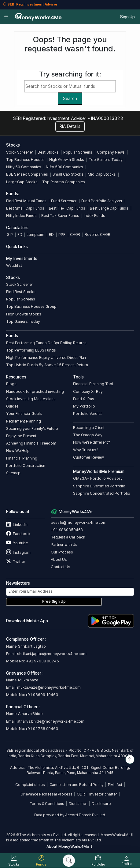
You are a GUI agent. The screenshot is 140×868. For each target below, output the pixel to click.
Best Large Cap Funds (109, 208)
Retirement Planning (23, 421)
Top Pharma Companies (63, 182)
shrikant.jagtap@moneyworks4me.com (52, 654)
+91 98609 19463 (42, 695)
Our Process (62, 552)
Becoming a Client (89, 428)
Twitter (16, 562)
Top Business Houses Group (31, 306)
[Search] (69, 861)
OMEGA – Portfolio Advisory (98, 478)
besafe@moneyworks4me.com (79, 522)
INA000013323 (107, 118)
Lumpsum (35, 235)
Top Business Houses (25, 160)
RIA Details (70, 126)
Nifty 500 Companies (64, 167)
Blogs (11, 384)
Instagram (18, 552)
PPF (62, 235)
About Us (59, 559)
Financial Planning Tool (93, 384)
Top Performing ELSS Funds (31, 350)
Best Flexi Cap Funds (67, 208)
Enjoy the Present (21, 436)
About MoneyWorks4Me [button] (70, 847)
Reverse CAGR (97, 235)
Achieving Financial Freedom (31, 443)
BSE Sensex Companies (27, 174)
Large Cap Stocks (22, 182)
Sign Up (127, 17)
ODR (81, 794)
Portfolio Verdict (87, 414)
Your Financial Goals (24, 414)
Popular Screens (78, 152)
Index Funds (94, 216)
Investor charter (103, 794)
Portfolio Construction (26, 466)
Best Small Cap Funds (25, 208)
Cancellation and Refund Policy (77, 785)
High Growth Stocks (67, 160)
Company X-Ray (88, 391)
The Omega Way (88, 435)
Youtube (17, 543)
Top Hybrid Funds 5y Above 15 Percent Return (47, 365)
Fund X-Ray (84, 399)
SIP (9, 235)
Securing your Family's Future (32, 428)
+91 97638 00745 (42, 661)
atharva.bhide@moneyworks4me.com (51, 721)
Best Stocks (48, 152)
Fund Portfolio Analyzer (102, 201)
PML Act (115, 785)
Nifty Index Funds (21, 216)
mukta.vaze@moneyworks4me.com (49, 687)
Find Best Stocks (21, 292)
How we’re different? (91, 442)
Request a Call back (68, 537)
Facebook (18, 534)
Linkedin (17, 525)
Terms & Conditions (47, 804)
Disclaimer (78, 804)
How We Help (18, 451)
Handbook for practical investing (35, 391)
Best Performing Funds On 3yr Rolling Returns (46, 343)
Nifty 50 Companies (24, 167)
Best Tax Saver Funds (60, 216)
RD (52, 235)
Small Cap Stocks (68, 174)
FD (20, 235)
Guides (12, 406)
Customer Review (88, 457)
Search (70, 99)
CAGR (75, 235)
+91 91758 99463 (42, 729)
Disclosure (101, 804)
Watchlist (14, 265)
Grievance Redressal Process (46, 794)
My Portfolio (84, 406)
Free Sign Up (54, 602)
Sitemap (13, 473)
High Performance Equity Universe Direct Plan (46, 358)
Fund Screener (64, 201)
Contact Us (61, 567)
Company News (111, 152)
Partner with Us (64, 544)
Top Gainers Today (106, 160)
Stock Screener (20, 152)
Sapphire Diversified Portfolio (99, 486)
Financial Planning (22, 458)
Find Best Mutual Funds (26, 201)
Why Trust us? (86, 450)
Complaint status (30, 785)
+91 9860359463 (67, 530)
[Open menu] (6, 17)
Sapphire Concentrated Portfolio (102, 493)
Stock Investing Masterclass (31, 399)
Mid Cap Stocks (102, 174)
